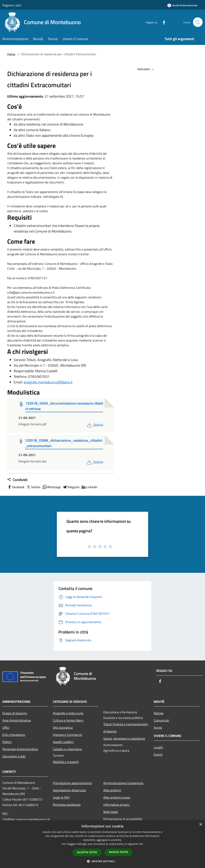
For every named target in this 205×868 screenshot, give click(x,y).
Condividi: (18, 480)
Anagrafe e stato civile (68, 713)
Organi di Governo (15, 713)
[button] (102, 861)
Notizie (159, 713)
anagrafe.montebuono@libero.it (48, 382)
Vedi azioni (146, 69)
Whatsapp (51, 487)
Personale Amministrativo (20, 749)
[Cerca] (198, 22)
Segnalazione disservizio (69, 790)
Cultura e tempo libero (68, 720)
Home (11, 54)
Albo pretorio (112, 790)
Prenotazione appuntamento (72, 783)
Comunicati (161, 720)
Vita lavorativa (63, 727)
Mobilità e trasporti (66, 762)
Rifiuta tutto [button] (119, 852)
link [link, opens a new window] (141, 844)
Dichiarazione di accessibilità (123, 819)
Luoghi (158, 747)
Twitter (33, 487)
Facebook (16, 487)
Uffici (6, 727)
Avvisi (158, 727)
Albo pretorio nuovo (117, 797)
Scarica (95, 425)
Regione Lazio (12, 5)
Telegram (71, 487)
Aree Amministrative (17, 720)
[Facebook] (162, 22)
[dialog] (102, 844)
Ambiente (110, 731)
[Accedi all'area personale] (182, 5)
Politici (7, 742)
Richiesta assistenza (67, 805)
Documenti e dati (14, 756)
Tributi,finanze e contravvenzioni (126, 724)
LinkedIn (89, 487)
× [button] (200, 825)
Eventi (158, 754)
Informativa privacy (117, 805)
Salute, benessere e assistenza (124, 738)
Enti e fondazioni (14, 735)
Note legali (111, 812)
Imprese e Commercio (67, 735)
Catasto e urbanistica (67, 749)
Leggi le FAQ (61, 797)
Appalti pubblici (63, 742)
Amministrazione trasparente (123, 783)
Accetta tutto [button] (87, 852)
